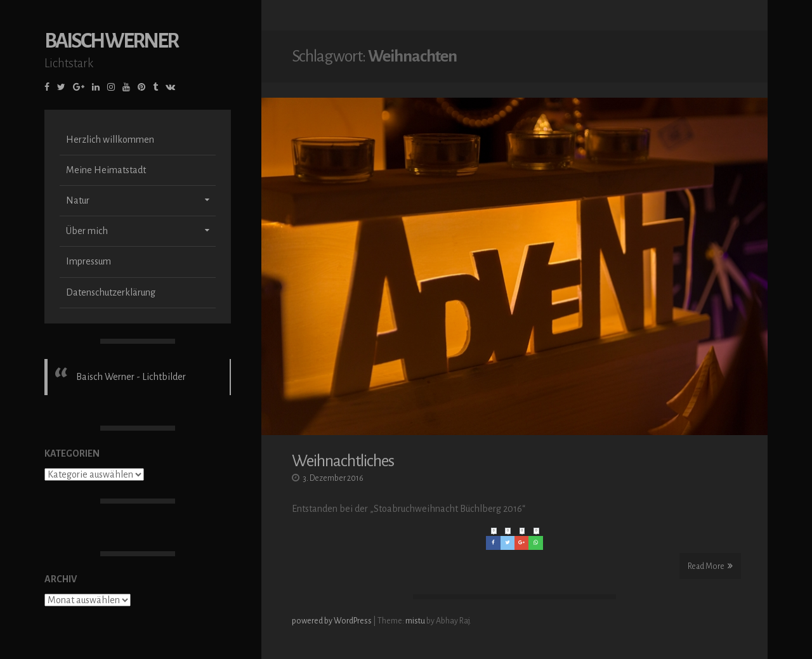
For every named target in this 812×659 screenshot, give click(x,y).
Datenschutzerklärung (111, 311)
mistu (415, 621)
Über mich (87, 250)
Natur (78, 219)
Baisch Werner (111, 59)
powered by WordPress (332, 621)
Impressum (88, 280)
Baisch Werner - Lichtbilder (131, 395)
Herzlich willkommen (110, 158)
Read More (710, 566)
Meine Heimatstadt (106, 188)
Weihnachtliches (343, 461)
